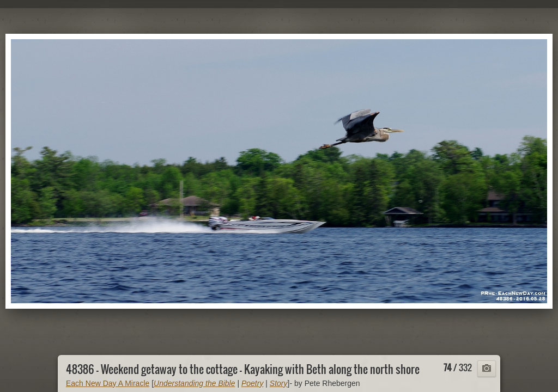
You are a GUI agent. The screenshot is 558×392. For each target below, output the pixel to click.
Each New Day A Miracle (108, 383)
